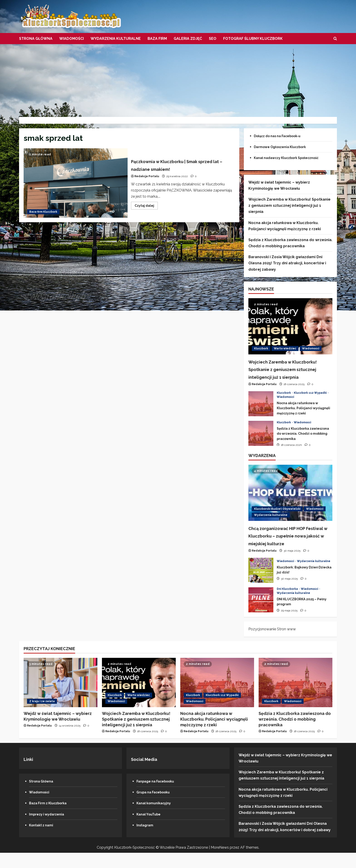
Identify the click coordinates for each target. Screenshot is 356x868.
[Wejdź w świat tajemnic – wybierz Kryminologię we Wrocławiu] (61, 698)
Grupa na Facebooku (156, 807)
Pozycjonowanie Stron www (272, 644)
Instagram (146, 840)
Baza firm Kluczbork (43, 212)
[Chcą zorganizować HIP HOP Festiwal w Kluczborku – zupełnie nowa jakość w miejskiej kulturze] (290, 501)
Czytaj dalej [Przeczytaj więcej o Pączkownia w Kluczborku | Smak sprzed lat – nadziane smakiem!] (146, 207)
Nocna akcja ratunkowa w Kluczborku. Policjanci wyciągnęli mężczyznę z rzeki (261, 411)
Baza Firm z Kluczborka (51, 819)
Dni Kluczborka (288, 604)
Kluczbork (261, 348)
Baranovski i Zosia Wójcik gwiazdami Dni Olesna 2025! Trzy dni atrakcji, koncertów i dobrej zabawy (287, 263)
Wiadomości (72, 39)
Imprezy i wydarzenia (49, 829)
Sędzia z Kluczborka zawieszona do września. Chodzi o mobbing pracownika (261, 441)
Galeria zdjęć (188, 39)
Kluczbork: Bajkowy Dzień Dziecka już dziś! (261, 585)
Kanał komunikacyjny (156, 819)
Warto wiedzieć (285, 348)
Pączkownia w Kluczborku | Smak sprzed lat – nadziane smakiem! (76, 183)
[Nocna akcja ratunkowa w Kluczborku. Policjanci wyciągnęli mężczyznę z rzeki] (217, 698)
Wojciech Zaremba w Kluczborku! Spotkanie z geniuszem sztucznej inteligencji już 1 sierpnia (289, 206)
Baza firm (157, 39)
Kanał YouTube (150, 829)
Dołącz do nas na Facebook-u (281, 136)
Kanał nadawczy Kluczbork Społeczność (291, 158)
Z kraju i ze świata (42, 717)
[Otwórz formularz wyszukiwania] (335, 39)
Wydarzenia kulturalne (116, 39)
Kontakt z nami (43, 840)
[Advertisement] (178, 78)
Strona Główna (36, 39)
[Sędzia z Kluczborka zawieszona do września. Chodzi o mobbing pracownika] (295, 698)
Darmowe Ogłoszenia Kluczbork (284, 147)
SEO (213, 39)
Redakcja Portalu (147, 176)
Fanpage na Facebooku (158, 796)
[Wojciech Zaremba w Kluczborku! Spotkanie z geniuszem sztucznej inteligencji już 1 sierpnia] (290, 326)
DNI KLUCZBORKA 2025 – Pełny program (261, 615)
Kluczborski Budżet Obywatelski (277, 516)
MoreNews (220, 863)
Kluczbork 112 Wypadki (311, 400)
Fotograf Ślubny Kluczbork (253, 39)
